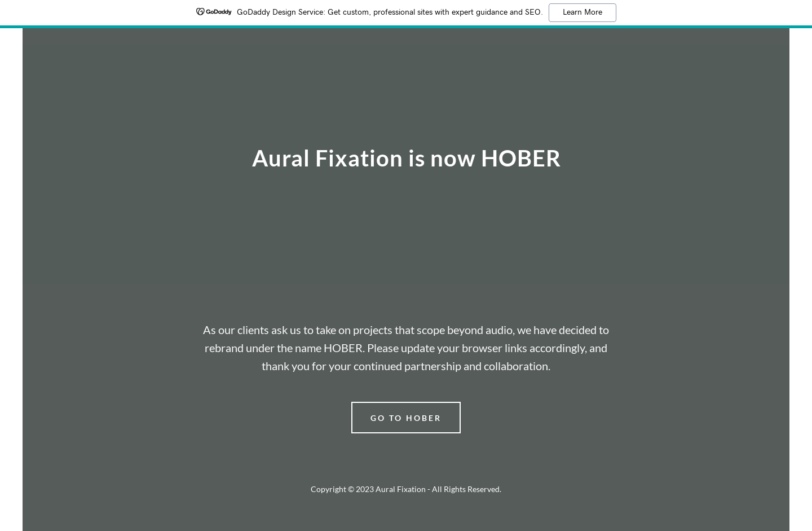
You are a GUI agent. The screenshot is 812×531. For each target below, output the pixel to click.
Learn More (582, 12)
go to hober (406, 418)
